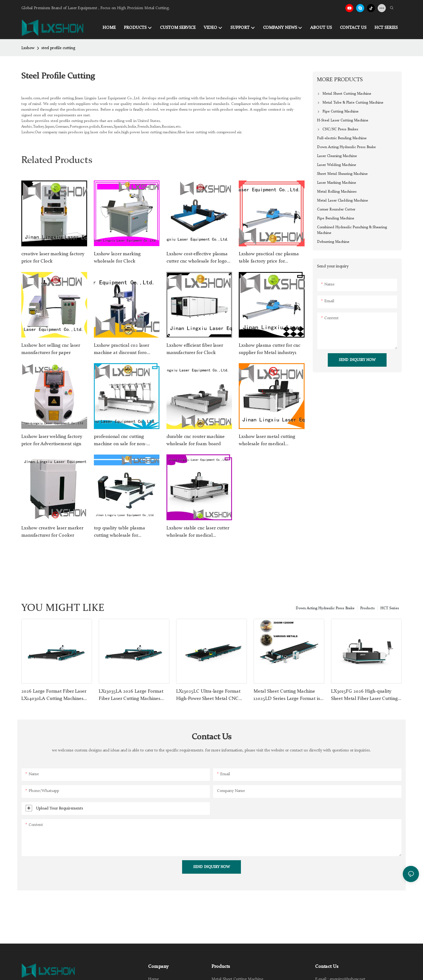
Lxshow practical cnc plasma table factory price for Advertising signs (269, 258)
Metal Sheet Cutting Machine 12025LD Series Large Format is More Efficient (287, 696)
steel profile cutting (58, 48)
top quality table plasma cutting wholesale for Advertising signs (120, 532)
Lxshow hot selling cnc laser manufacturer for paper (51, 349)
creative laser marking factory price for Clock (53, 258)
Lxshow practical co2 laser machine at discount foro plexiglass (121, 350)
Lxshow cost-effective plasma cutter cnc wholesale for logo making (197, 258)
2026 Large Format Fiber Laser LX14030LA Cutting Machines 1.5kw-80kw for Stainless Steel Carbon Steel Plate (54, 696)
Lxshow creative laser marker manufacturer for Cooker (52, 532)
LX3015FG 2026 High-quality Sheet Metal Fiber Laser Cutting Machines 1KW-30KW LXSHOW (365, 696)
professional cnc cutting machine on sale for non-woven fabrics (120, 441)
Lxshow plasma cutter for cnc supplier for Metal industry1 (270, 349)
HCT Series (390, 608)
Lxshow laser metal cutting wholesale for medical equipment (267, 441)
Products (367, 608)
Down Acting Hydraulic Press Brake (325, 608)
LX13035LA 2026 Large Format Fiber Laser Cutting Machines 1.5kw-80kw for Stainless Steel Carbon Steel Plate (131, 696)
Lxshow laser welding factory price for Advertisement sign (52, 440)
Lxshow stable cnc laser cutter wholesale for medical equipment (198, 532)
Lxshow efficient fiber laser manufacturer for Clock (195, 349)
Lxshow (28, 48)
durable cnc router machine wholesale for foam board (196, 440)
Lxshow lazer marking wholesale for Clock (117, 258)
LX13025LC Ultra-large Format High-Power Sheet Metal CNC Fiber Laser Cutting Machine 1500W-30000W (208, 696)
